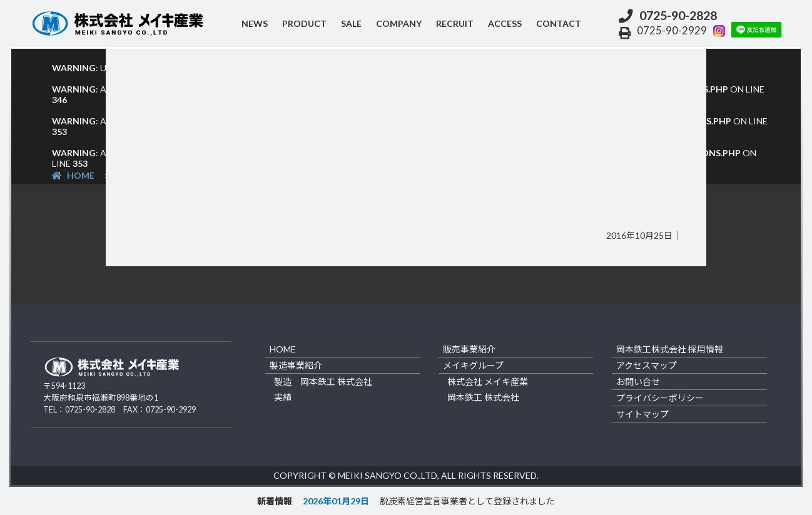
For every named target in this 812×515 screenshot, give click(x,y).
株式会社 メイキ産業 (488, 382)
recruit (455, 23)
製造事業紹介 (296, 365)
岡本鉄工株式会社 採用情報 (670, 349)
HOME (73, 175)
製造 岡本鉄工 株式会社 (323, 382)
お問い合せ (638, 382)
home (283, 349)
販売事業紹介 (469, 349)
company (399, 23)
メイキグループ (473, 365)
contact (559, 23)
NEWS (255, 23)
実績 (283, 397)
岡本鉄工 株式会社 (483, 397)
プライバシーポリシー (660, 398)
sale (351, 23)
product (304, 23)
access (505, 23)
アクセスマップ (647, 365)
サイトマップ (642, 414)
